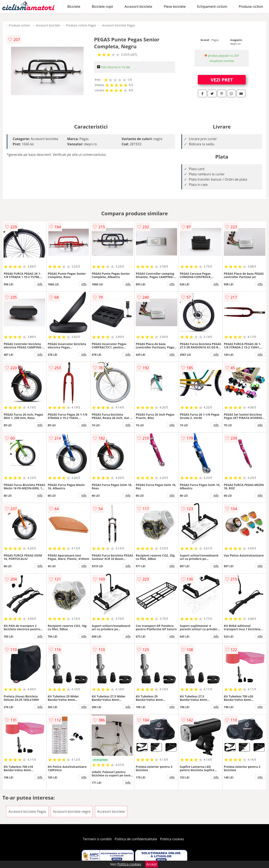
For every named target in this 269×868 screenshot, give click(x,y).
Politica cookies (172, 839)
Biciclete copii (102, 7)
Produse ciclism (251, 7)
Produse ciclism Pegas (81, 25)
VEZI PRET (222, 80)
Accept (152, 864)
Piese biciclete (175, 7)
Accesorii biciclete (138, 7)
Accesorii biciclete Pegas (118, 25)
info (40, 284)
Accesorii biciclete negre (72, 812)
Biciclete (74, 7)
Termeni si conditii (97, 839)
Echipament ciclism (212, 7)
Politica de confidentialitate (136, 839)
